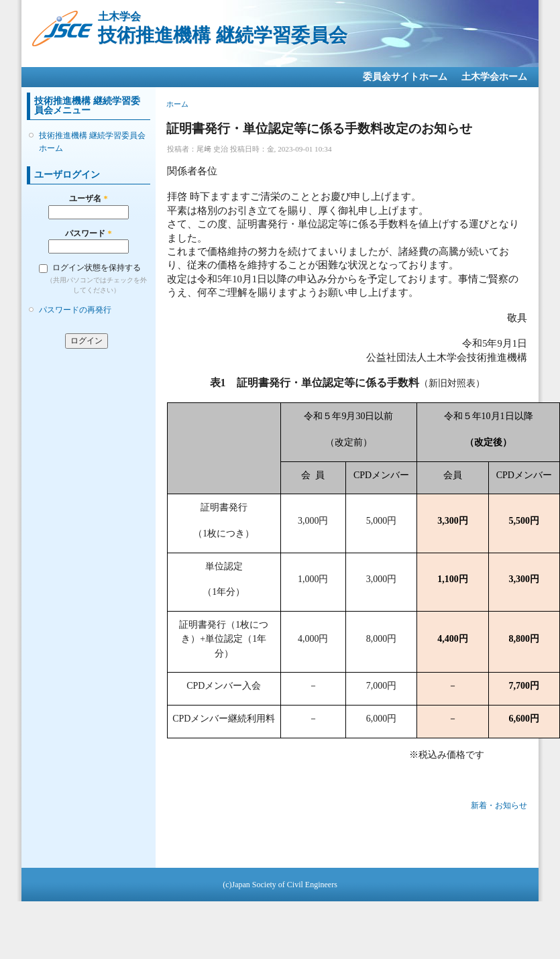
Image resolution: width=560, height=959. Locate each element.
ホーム (177, 104)
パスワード (88, 233)
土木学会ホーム (494, 77)
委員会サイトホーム (405, 77)
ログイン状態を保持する (97, 268)
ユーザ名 (88, 199)
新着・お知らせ (499, 805)
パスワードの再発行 (75, 310)
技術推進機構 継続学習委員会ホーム (92, 142)
